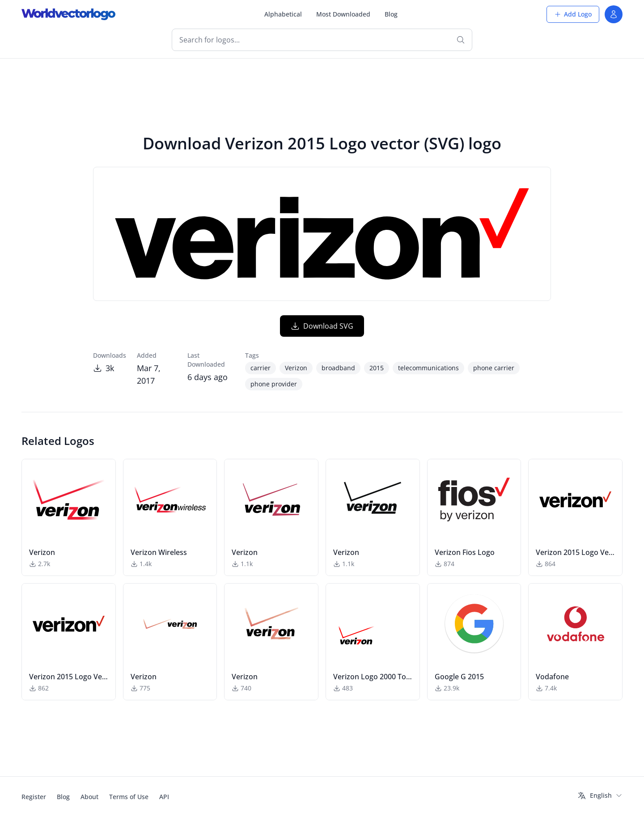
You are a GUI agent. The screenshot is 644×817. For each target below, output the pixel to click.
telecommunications (428, 368)
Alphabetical (283, 14)
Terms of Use (129, 797)
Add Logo (573, 14)
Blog (391, 14)
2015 (377, 368)
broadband (338, 368)
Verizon (296, 368)
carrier (261, 368)
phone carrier (494, 368)
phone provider (274, 384)
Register (34, 797)
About (89, 797)
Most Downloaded (343, 14)
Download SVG (322, 326)
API (164, 797)
